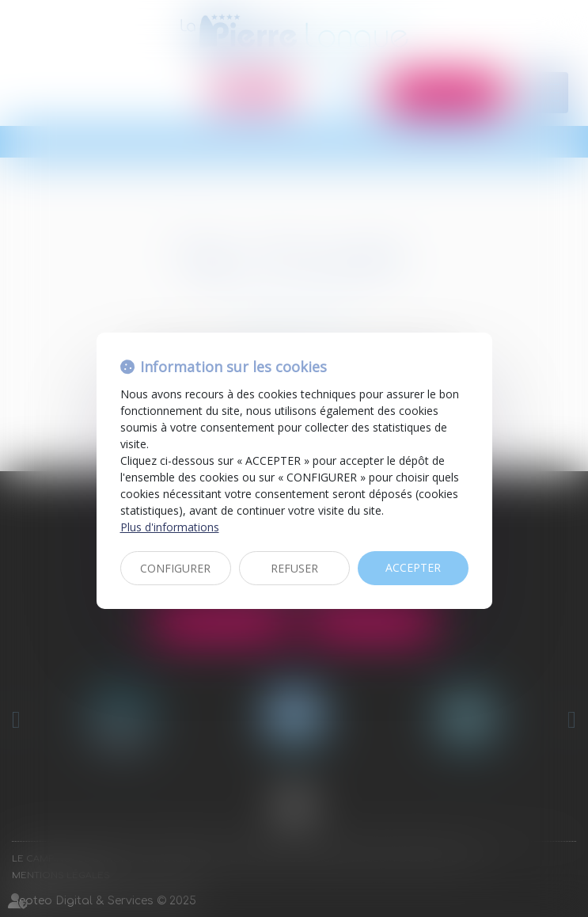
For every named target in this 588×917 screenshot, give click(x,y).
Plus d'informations (170, 527)
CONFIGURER (175, 568)
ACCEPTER (413, 567)
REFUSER (294, 568)
